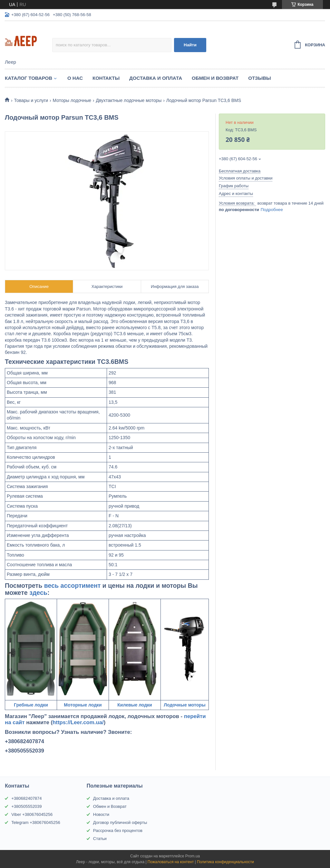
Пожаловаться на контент (171, 862)
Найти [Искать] (190, 45)
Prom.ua (193, 856)
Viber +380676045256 (32, 814)
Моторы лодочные (72, 100)
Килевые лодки (135, 705)
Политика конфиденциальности (225, 862)
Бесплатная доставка (240, 171)
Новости (101, 814)
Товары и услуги (31, 100)
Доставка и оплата (111, 798)
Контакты (106, 78)
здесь (38, 593)
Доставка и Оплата (156, 78)
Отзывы (259, 78)
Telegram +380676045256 (36, 822)
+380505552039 (26, 806)
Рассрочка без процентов (118, 831)
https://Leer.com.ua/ (78, 722)
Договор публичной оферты (120, 822)
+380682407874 (26, 798)
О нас (75, 78)
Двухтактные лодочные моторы (129, 100)
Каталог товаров (29, 78)
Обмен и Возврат (215, 78)
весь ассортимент (73, 586)
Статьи (100, 839)
